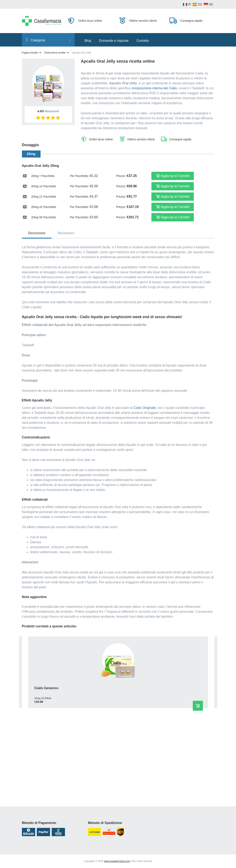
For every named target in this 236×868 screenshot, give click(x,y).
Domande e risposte (114, 41)
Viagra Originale (173, 688)
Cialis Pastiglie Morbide (113, 688)
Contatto (143, 41)
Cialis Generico (40, 688)
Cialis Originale (145, 408)
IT (189, 4)
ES (200, 4)
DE (211, 4)
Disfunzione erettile (57, 53)
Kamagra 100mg (41, 766)
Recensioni (52, 111)
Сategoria (48, 40)
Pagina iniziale (32, 53)
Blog (88, 41)
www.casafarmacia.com (117, 861)
